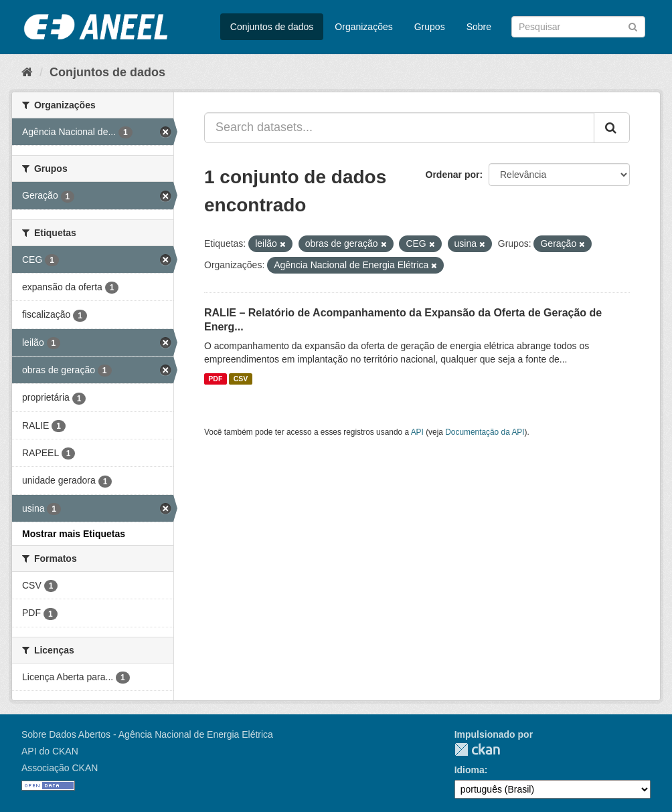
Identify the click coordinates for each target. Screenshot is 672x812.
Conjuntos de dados (272, 27)
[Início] (27, 72)
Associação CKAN (60, 768)
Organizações (363, 27)
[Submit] (633, 26)
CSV (241, 379)
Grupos (430, 27)
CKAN (477, 749)
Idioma (470, 770)
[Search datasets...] (399, 128)
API (417, 432)
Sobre (479, 27)
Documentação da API (485, 432)
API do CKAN (50, 751)
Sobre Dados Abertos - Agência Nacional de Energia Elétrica (147, 734)
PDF (215, 379)
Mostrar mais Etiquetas (74, 534)
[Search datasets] (578, 27)
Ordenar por (453, 175)
